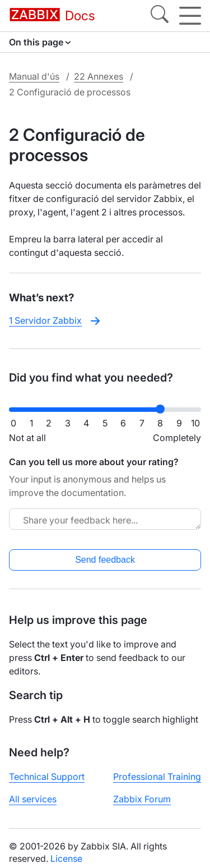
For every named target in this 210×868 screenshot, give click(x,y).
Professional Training (157, 777)
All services (33, 799)
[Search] (160, 16)
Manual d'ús (34, 76)
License (66, 858)
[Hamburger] (190, 16)
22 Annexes (99, 76)
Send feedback (105, 560)
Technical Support (47, 777)
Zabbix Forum (142, 799)
